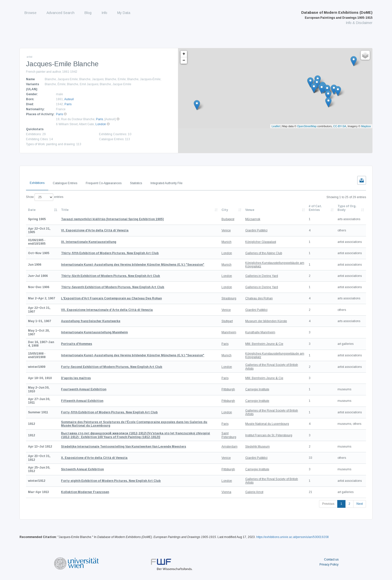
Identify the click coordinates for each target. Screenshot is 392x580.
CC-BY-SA (340, 126)
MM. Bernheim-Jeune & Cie (264, 344)
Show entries (45, 197)
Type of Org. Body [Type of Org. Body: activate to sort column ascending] (347, 208)
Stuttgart (227, 321)
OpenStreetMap (307, 126)
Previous (328, 504)
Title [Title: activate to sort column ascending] (65, 210)
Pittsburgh (228, 389)
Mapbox (366, 126)
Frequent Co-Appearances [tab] (104, 183)
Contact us (331, 560)
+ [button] (184, 54)
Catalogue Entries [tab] (65, 183)
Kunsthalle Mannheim (260, 332)
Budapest (228, 219)
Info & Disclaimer (359, 23)
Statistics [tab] (136, 183)
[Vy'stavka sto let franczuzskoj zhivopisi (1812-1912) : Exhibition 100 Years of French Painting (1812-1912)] (135, 435)
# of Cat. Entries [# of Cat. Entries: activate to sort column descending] (315, 208)
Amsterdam (229, 447)
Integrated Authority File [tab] (166, 183)
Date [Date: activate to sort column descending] (32, 210)
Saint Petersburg (229, 435)
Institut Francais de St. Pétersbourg (269, 435)
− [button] (184, 60)
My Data (124, 13)
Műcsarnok (253, 219)
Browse (30, 13)
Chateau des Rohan (259, 298)
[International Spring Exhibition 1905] (112, 219)
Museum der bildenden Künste (266, 321)
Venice (226, 230)
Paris (68, 104)
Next (360, 504)
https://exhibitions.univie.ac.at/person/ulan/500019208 (292, 537)
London (101, 124)
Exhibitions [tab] (37, 183)
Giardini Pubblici (256, 230)
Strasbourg (229, 298)
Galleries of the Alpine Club (264, 253)
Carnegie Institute (257, 389)
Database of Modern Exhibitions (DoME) (337, 15)
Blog (88, 13)
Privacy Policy (329, 565)
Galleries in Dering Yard (262, 276)
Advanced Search (60, 13)
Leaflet (276, 126)
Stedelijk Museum (257, 447)
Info (104, 13)
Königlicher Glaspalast (261, 242)
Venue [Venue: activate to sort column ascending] (250, 210)
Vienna (226, 492)
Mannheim (229, 332)
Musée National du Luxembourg (267, 424)
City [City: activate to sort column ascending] (225, 210)
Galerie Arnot (254, 492)
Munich (226, 242)
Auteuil (69, 99)
